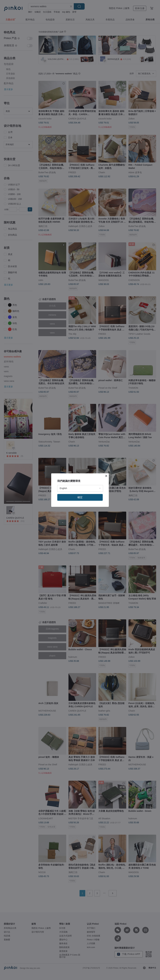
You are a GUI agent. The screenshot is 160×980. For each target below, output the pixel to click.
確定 (80, 497)
